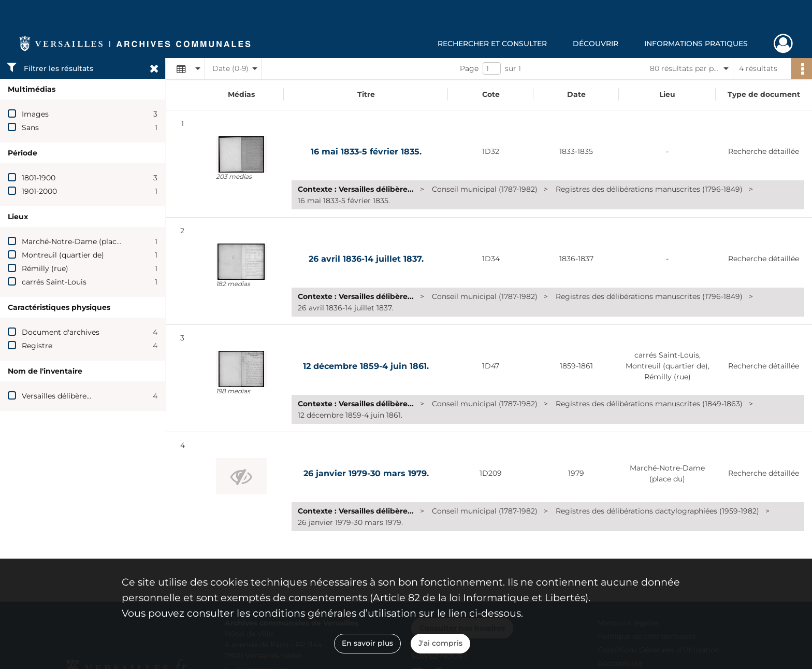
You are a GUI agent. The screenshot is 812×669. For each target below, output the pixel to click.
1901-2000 (39, 191)
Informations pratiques (696, 44)
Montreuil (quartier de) (63, 255)
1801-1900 (39, 178)
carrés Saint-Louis (54, 282)
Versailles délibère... (56, 396)
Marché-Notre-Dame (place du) (78, 241)
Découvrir (596, 44)
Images (35, 114)
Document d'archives (61, 332)
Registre (37, 346)
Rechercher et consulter (492, 44)
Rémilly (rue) (45, 268)
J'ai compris (440, 643)
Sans (30, 127)
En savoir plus (367, 643)
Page (469, 68)
